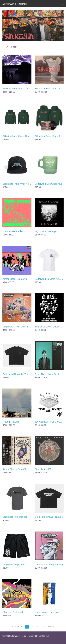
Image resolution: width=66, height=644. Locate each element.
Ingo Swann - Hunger (46, 231)
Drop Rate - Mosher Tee (15, 517)
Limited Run (44, 636)
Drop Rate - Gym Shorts (15, 565)
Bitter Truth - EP (43, 469)
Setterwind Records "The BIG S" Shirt (22, 374)
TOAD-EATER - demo (14, 231)
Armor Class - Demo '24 (15, 469)
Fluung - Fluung (11, 422)
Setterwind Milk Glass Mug (49, 184)
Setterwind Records (15, 4)
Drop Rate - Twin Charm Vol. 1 (18, 327)
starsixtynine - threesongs (48, 612)
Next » (51, 627)
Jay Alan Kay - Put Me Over (49, 422)
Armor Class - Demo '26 (15, 279)
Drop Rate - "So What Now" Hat (19, 184)
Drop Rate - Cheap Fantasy (49, 565)
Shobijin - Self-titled (13, 612)
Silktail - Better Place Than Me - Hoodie (23, 136)
